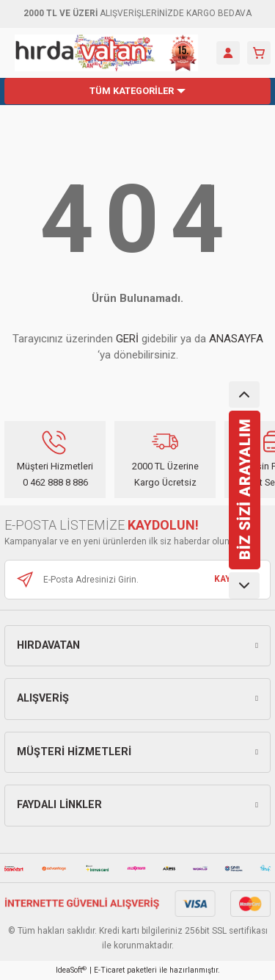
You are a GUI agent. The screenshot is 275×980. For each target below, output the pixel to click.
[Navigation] (137, 91)
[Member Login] (228, 53)
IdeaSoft (71, 970)
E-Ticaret (109, 970)
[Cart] (259, 53)
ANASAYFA (236, 339)
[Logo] (106, 53)
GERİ (127, 339)
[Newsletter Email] (137, 580)
